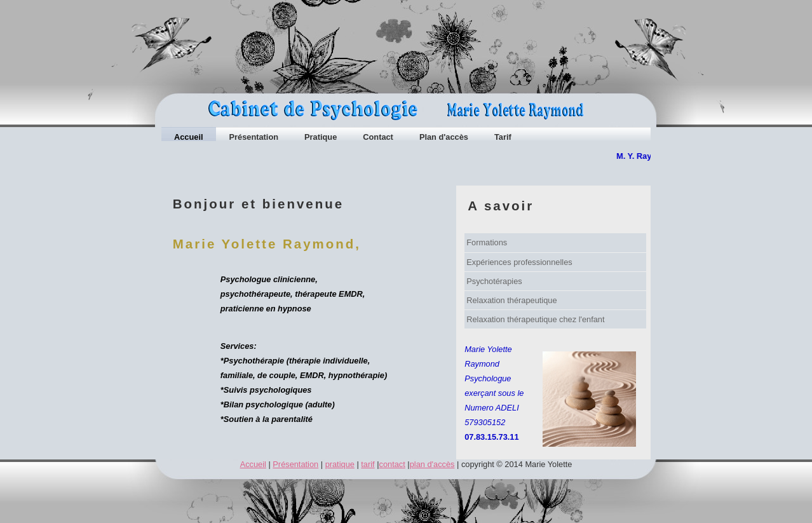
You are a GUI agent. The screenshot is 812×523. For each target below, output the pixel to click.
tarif (368, 464)
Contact (378, 137)
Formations (487, 242)
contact (392, 464)
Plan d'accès (444, 137)
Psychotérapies (494, 281)
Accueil (189, 137)
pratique (340, 464)
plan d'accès (432, 464)
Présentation (254, 137)
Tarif (503, 137)
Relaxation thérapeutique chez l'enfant (535, 319)
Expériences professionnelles (519, 262)
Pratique (321, 137)
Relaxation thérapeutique (511, 300)
